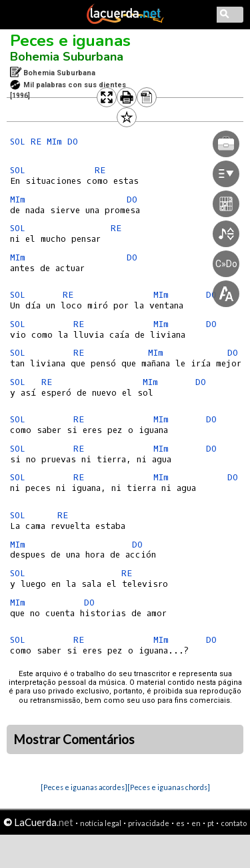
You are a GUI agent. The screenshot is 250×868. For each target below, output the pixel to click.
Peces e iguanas (70, 41)
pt (211, 823)
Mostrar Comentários (74, 739)
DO (73, 142)
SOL (18, 142)
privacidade (149, 823)
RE (36, 142)
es (180, 823)
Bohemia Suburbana (67, 57)
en (196, 823)
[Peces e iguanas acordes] (84, 787)
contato (234, 823)
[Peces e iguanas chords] (169, 787)
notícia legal (101, 823)
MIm (54, 142)
